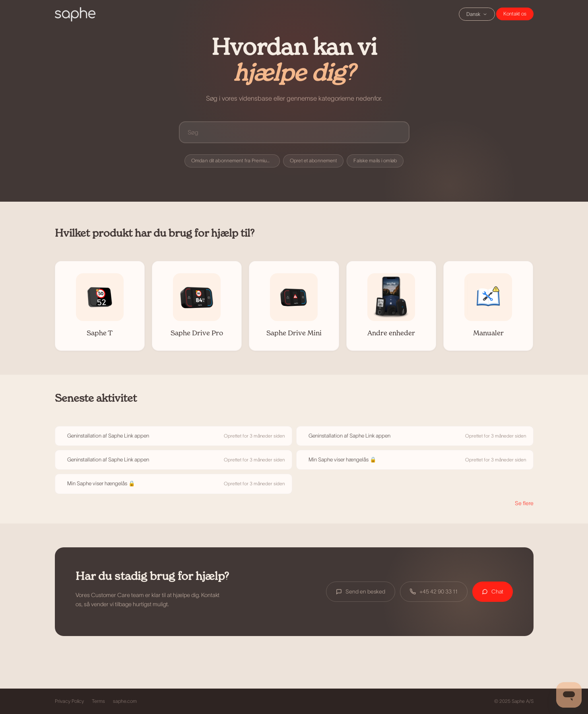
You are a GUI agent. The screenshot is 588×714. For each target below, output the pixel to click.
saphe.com (125, 701)
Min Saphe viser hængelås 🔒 (343, 460)
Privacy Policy (69, 701)
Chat (515, 14)
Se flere (524, 503)
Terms (98, 701)
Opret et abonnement (313, 161)
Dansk (477, 14)
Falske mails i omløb (375, 161)
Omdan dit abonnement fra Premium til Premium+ (236, 161)
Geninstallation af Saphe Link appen (108, 436)
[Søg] (294, 132)
